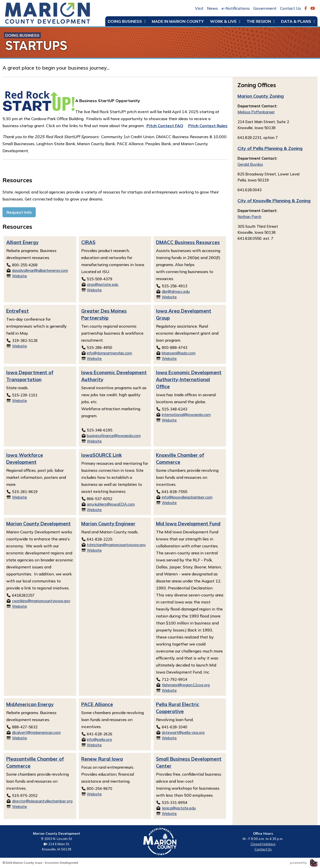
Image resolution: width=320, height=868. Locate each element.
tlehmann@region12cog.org (186, 685)
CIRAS (88, 242)
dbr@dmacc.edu (176, 291)
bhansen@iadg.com (179, 353)
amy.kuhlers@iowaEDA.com (111, 504)
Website (19, 276)
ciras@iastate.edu (102, 284)
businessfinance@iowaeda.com (114, 436)
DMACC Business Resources (188, 242)
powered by (304, 863)
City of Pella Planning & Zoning (270, 148)
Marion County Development (38, 524)
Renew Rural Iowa (102, 759)
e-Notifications (236, 8)
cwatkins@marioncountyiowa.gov (41, 601)
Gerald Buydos (250, 164)
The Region (261, 21)
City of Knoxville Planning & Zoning (274, 200)
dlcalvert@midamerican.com (36, 732)
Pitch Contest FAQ (165, 126)
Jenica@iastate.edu (179, 808)
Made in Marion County (178, 21)
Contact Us (290, 8)
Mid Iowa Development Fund (188, 524)
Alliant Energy (22, 242)
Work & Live (225, 21)
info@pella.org (99, 739)
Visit (199, 8)
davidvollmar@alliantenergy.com (40, 270)
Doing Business (127, 21)
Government (265, 8)
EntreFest (17, 311)
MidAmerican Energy (30, 704)
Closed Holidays (263, 844)
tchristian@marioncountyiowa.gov (116, 545)
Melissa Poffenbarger (256, 112)
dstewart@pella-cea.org (183, 732)
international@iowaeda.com (186, 415)
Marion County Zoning (261, 96)
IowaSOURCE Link (101, 455)
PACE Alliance (97, 704)
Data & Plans (298, 21)
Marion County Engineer (108, 524)
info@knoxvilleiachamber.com (187, 497)
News (212, 8)
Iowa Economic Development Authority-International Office (189, 379)
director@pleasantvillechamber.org (42, 801)
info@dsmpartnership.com (109, 353)
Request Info (19, 212)
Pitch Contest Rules (208, 126)
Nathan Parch (249, 217)
